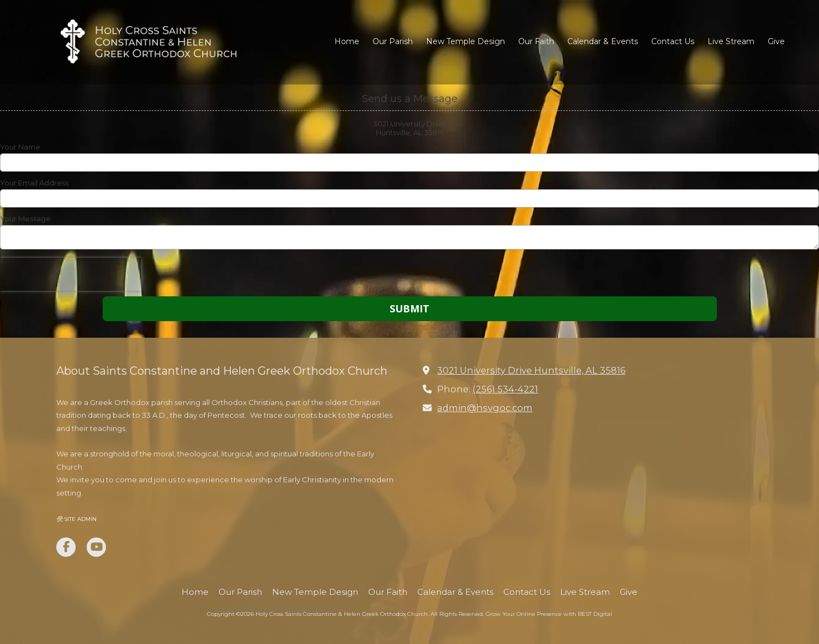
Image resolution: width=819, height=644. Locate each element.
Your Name (20, 147)
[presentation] (71, 274)
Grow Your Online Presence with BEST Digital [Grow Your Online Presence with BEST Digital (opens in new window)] (549, 614)
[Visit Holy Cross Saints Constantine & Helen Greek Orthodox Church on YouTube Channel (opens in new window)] (96, 547)
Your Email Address (34, 183)
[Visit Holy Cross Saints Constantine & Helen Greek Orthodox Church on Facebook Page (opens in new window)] (66, 547)
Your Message (25, 219)
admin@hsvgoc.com (485, 408)
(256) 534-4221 (505, 389)
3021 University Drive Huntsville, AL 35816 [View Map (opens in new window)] (531, 370)
